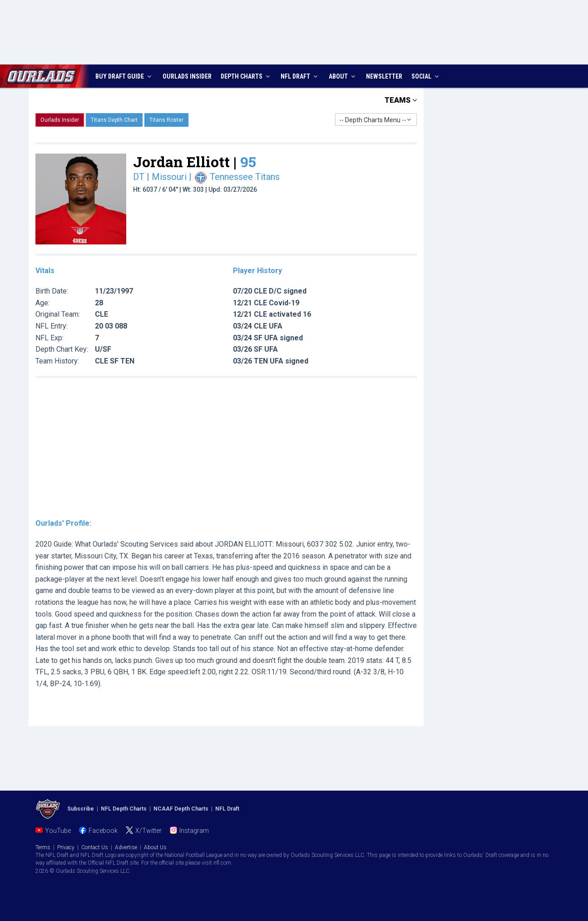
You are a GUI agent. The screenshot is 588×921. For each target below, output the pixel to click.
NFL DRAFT (300, 76)
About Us (155, 847)
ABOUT (343, 76)
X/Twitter (148, 831)
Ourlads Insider (60, 120)
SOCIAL (426, 76)
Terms (43, 847)
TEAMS (401, 100)
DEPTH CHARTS (246, 76)
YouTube (58, 831)
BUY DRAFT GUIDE (124, 76)
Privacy (66, 847)
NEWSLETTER (384, 76)
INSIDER (187, 76)
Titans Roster (166, 120)
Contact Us (95, 847)
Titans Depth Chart (114, 120)
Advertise (126, 847)
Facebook (103, 831)
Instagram (194, 831)
